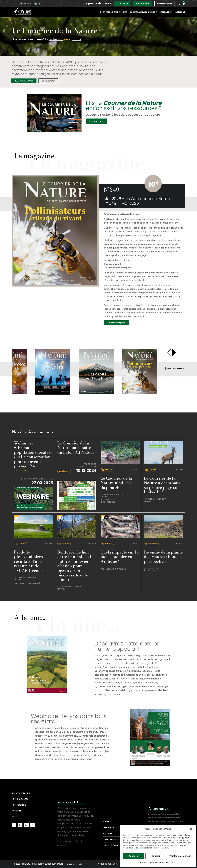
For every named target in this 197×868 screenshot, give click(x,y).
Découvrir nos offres (24, 81)
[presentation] (169, 352)
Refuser (156, 856)
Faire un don (109, 828)
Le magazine (166, 12)
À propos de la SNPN (99, 3)
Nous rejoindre (19, 805)
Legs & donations (111, 839)
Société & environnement (144, 12)
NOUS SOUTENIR (142, 3)
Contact (180, 12)
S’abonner (108, 833)
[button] (191, 829)
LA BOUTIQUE (122, 3)
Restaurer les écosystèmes (108, 501)
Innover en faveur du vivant (155, 500)
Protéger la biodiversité (115, 12)
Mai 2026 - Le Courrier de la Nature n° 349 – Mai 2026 (138, 201)
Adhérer (107, 822)
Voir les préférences (180, 856)
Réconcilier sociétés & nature (37, 479)
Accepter (134, 856)
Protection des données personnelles (157, 862)
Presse (15, 817)
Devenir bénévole (111, 845)
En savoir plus (48, 81)
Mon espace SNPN (165, 3)
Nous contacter (20, 799)
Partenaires (17, 811)
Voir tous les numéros (175, 368)
